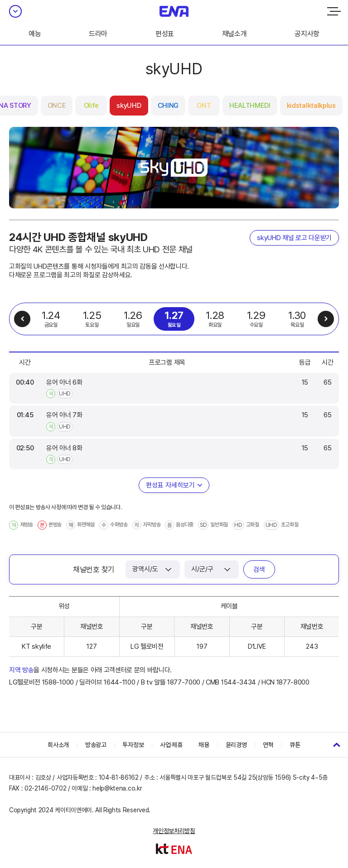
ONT (204, 106)
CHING (168, 106)
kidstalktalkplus (311, 106)
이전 (22, 319)
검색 (259, 569)
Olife (91, 106)
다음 (326, 319)
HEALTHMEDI (250, 106)
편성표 (165, 34)
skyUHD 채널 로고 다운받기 (294, 238)
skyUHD (129, 106)
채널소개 (234, 34)
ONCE (57, 106)
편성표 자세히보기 (170, 485)
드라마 (98, 34)
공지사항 (307, 34)
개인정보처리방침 (174, 831)
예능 (35, 34)
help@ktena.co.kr (117, 788)
